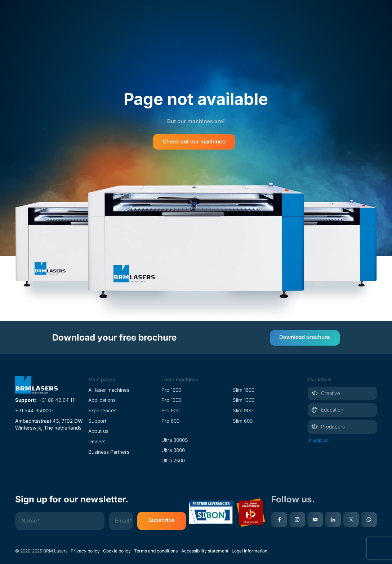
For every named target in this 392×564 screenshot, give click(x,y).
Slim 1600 (244, 389)
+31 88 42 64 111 (57, 399)
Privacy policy (85, 550)
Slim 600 (243, 420)
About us (98, 430)
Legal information (250, 550)
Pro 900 (170, 409)
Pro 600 (170, 420)
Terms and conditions (156, 550)
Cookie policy (117, 550)
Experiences (102, 409)
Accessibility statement (205, 550)
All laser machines (109, 389)
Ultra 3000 (173, 449)
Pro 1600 (171, 389)
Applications (102, 399)
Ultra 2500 (173, 459)
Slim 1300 (244, 399)
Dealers (97, 440)
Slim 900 (243, 409)
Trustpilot (318, 439)
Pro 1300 (171, 399)
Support (97, 420)
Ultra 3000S (175, 439)
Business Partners (109, 451)
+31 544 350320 (34, 409)
